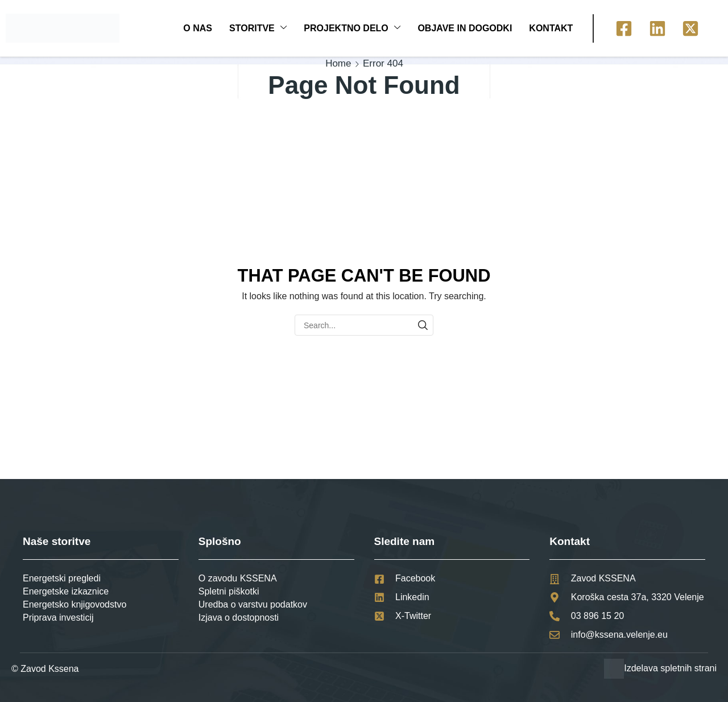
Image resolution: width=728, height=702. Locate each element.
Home (338, 63)
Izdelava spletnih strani (670, 668)
